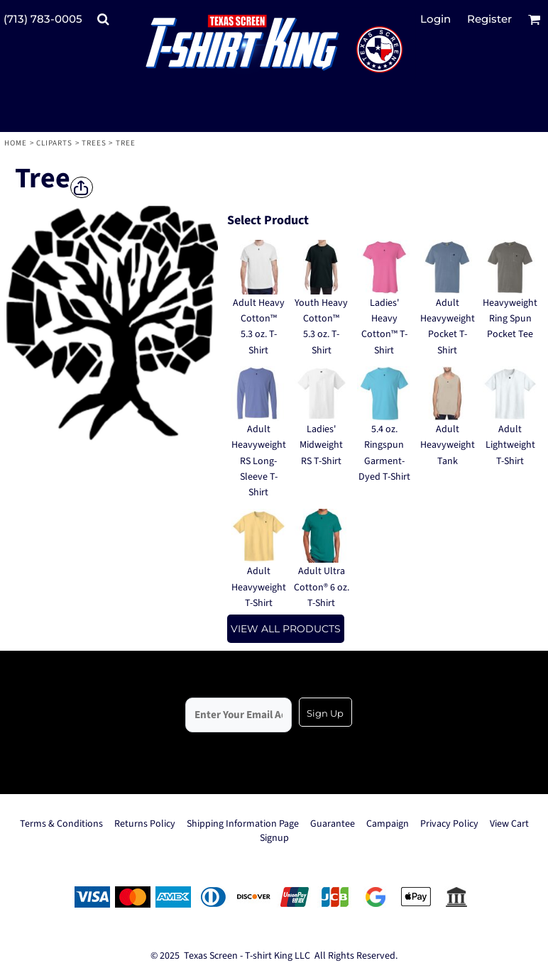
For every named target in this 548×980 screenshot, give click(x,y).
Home (16, 143)
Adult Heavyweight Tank (448, 445)
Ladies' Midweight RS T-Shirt (321, 445)
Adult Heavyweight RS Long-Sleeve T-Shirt (259, 461)
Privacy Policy (449, 824)
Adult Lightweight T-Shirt (510, 445)
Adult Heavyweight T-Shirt (259, 587)
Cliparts (55, 143)
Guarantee (333, 824)
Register (489, 19)
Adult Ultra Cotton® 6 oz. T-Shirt (322, 587)
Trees (94, 143)
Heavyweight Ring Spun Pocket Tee (510, 319)
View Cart (509, 824)
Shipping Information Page (243, 824)
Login (435, 19)
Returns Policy (145, 824)
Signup (274, 838)
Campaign (388, 824)
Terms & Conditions (61, 824)
